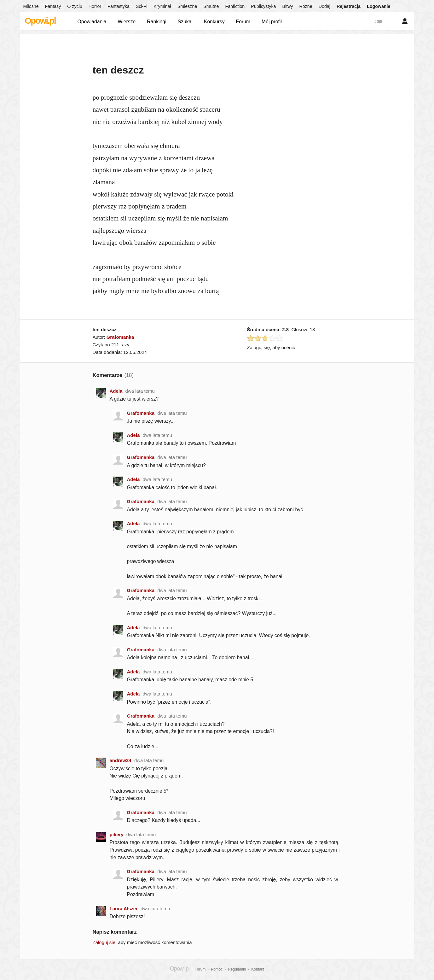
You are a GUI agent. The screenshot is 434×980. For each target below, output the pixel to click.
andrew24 (121, 760)
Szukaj (185, 22)
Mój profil (272, 22)
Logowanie (379, 6)
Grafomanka (120, 337)
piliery (117, 834)
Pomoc (217, 969)
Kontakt (258, 969)
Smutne (211, 6)
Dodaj (324, 6)
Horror (95, 6)
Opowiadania (92, 22)
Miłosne (31, 6)
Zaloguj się (104, 942)
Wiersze (127, 22)
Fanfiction (235, 6)
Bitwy (287, 6)
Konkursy (214, 22)
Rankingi (156, 22)
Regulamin (237, 969)
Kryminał (162, 6)
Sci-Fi (142, 6)
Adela (116, 391)
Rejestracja (349, 6)
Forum (243, 22)
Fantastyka (119, 6)
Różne (306, 6)
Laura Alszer (124, 909)
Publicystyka (263, 6)
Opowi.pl (40, 21)
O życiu (75, 6)
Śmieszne (187, 6)
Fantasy (53, 6)
